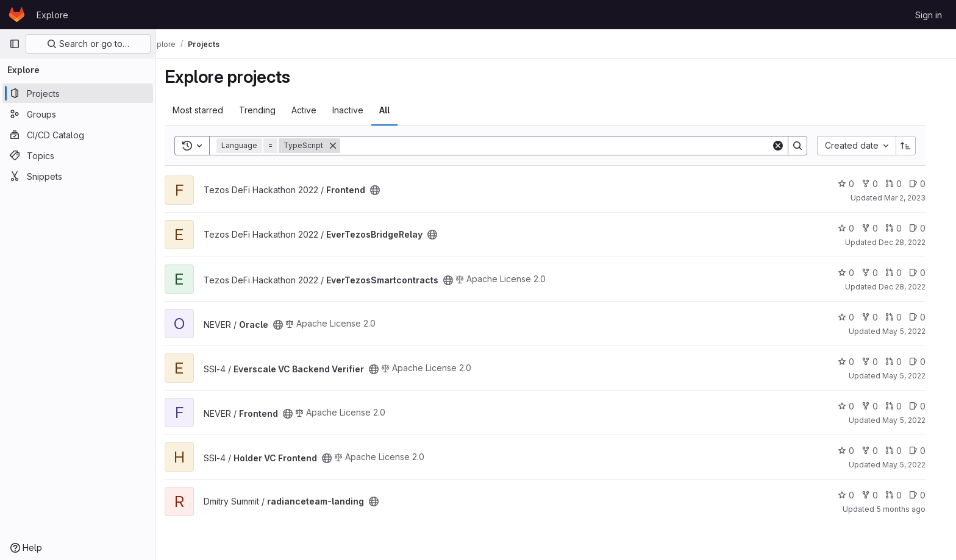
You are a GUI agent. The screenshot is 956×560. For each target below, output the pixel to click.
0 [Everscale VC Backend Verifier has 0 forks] (881, 362)
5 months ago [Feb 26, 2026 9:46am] (912, 509)
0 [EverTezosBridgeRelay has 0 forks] (881, 228)
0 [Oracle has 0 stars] (857, 317)
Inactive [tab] (359, 110)
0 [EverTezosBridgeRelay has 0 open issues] (928, 228)
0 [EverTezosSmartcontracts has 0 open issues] (928, 273)
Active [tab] (315, 110)
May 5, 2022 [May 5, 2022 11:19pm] (915, 420)
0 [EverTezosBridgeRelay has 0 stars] (857, 228)
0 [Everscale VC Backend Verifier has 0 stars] (857, 362)
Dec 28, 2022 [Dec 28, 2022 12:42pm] (913, 287)
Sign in (929, 15)
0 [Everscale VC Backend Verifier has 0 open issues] (928, 362)
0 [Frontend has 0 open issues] (928, 184)
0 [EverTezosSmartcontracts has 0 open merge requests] (904, 273)
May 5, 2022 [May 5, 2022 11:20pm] (915, 331)
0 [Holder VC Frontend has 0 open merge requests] (904, 451)
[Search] (567, 146)
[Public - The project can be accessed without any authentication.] (386, 190)
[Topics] (78, 155)
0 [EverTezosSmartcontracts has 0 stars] (857, 273)
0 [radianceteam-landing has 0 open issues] (928, 495)
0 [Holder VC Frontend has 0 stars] (857, 451)
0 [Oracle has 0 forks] (881, 317)
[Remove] (344, 146)
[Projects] (78, 93)
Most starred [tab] (209, 110)
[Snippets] (78, 176)
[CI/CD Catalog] (78, 135)
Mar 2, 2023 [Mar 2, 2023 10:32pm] (916, 198)
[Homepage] (17, 15)
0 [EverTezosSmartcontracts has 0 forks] (881, 273)
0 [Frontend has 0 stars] (857, 184)
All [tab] (395, 110)
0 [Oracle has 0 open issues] (928, 317)
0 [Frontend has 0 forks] (881, 184)
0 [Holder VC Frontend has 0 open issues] (928, 451)
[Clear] (789, 146)
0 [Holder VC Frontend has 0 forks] (881, 451)
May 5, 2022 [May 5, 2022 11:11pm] (915, 465)
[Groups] (78, 114)
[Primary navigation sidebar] (15, 44)
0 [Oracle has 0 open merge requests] (904, 317)
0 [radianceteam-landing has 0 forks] (881, 495)
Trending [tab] (268, 110)
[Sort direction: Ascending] (917, 146)
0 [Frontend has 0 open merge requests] (904, 184)
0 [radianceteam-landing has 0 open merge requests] (904, 495)
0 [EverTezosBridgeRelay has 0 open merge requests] (904, 228)
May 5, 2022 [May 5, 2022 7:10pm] (915, 376)
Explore (52, 15)
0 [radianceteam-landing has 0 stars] (857, 495)
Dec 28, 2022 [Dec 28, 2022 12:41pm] (913, 242)
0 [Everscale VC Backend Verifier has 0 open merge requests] (904, 362)
